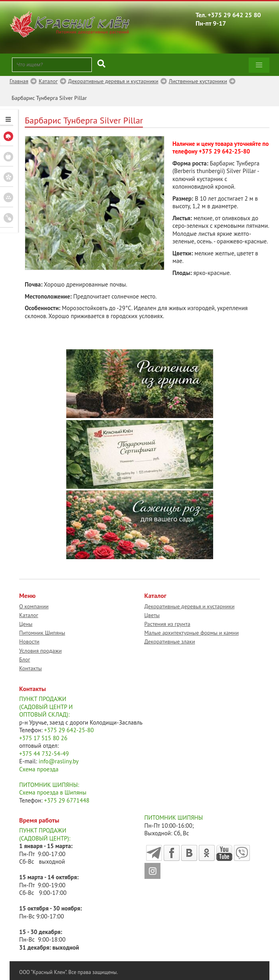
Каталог (29, 615)
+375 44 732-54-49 (44, 754)
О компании (34, 606)
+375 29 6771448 (67, 800)
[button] (259, 65)
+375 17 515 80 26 (43, 738)
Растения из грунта (167, 624)
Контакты (31, 668)
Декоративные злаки (170, 641)
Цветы (152, 615)
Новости (29, 641)
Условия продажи (41, 651)
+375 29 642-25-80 (224, 151)
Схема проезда (39, 769)
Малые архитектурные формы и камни (192, 633)
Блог (25, 659)
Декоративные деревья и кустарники (190, 606)
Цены (26, 624)
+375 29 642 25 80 (234, 15)
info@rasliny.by (59, 761)
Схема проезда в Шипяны (53, 792)
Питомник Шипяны (42, 633)
